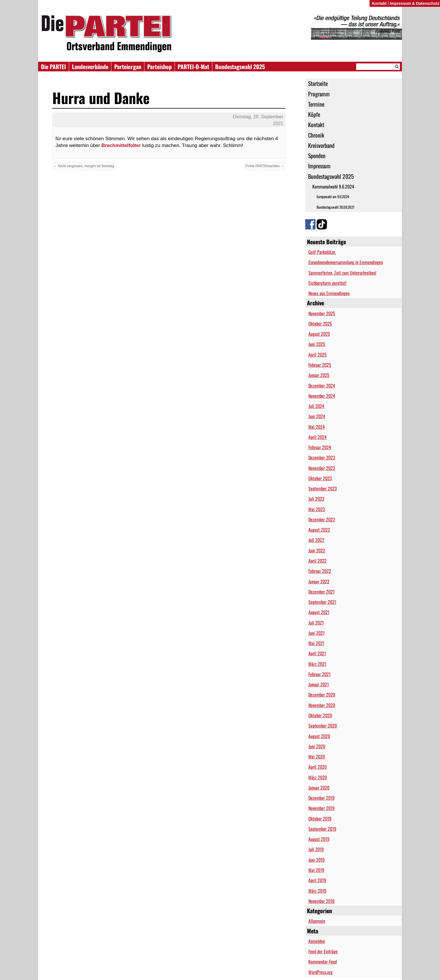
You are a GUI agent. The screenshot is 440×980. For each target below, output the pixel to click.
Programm (319, 94)
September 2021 (322, 602)
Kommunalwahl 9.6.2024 (333, 187)
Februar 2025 (320, 365)
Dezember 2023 (322, 457)
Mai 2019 (316, 870)
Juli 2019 (316, 849)
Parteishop (159, 67)
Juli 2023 (316, 499)
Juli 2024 (316, 406)
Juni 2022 (317, 550)
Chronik (316, 135)
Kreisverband (321, 145)
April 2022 (317, 561)
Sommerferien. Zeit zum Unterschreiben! (342, 273)
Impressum (319, 166)
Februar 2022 (320, 571)
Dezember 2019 (321, 798)
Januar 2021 (319, 684)
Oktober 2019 (320, 819)
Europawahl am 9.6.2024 (333, 197)
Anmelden (317, 941)
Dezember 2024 (322, 386)
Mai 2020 (317, 757)
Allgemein (317, 921)
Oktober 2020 (320, 715)
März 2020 (318, 777)
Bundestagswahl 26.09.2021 (336, 207)
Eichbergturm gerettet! (327, 283)
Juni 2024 (317, 416)
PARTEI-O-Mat (193, 67)
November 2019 (321, 808)
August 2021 (319, 612)
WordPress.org (320, 972)
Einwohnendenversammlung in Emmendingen (346, 262)
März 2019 (317, 891)
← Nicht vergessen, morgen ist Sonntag (84, 166)
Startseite (318, 83)
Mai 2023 (317, 509)
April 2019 (317, 880)
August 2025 (319, 334)
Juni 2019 (316, 860)
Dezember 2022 (322, 519)
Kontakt (316, 125)
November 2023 (322, 468)
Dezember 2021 (321, 592)
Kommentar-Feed (323, 962)
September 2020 (323, 726)
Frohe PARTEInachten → (265, 166)
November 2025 (322, 313)
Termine (316, 104)
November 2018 (321, 901)
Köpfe (314, 114)
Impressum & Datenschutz (415, 3)
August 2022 (319, 530)
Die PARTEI (53, 67)
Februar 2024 (320, 447)
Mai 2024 (317, 427)
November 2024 (322, 396)
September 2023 (323, 488)
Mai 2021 (316, 643)
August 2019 (319, 839)
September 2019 (322, 829)
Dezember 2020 (322, 695)
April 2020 (317, 767)
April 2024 (317, 437)
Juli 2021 (316, 623)
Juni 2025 (317, 344)
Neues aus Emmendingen (329, 293)
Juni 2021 (316, 633)
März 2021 (317, 664)
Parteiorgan (128, 67)
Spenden (317, 156)
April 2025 (317, 355)
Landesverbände (90, 67)
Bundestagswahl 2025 (240, 67)
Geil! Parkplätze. (322, 252)
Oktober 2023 (320, 478)
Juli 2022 (316, 540)
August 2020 (319, 736)
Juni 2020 (317, 746)
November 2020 (322, 705)
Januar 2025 (319, 375)
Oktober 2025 (320, 324)
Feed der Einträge (323, 951)
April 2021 (317, 653)
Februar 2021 (319, 674)
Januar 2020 (319, 788)
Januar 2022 (319, 581)
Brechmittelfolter (121, 145)
